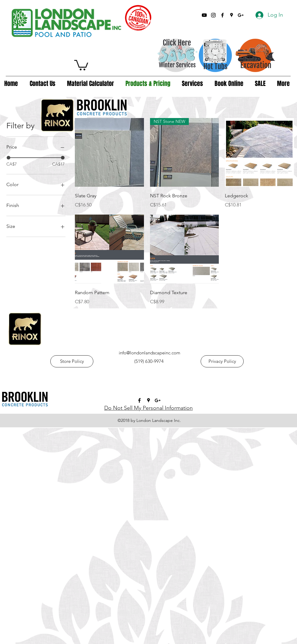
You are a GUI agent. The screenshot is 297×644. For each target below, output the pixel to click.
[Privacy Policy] (222, 361)
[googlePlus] (241, 15)
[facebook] (222, 15)
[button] (81, 65)
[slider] (8, 158)
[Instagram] (213, 15)
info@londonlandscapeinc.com (150, 353)
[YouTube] (204, 15)
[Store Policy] (72, 361)
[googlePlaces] (232, 15)
